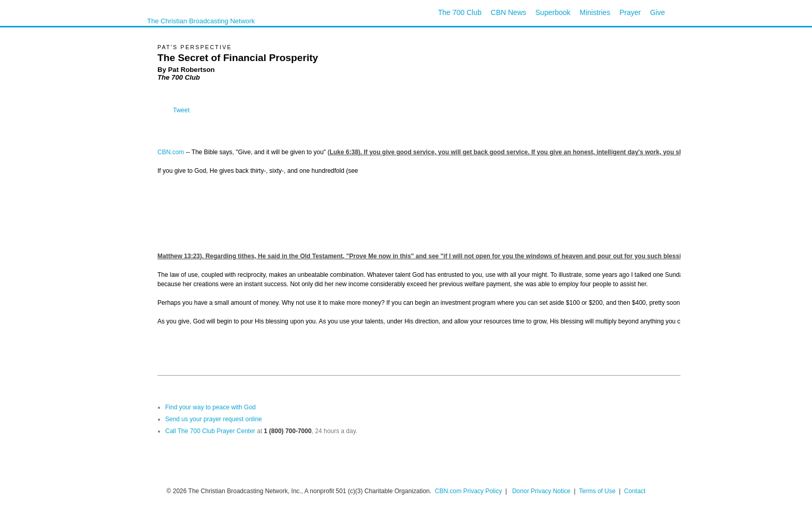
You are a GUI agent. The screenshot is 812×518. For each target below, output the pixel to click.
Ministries (595, 12)
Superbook (553, 12)
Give (657, 12)
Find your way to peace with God (211, 407)
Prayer (630, 12)
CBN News (509, 12)
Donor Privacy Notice (541, 491)
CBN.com (171, 152)
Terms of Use (598, 491)
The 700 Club (460, 12)
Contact (635, 491)
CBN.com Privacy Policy (468, 491)
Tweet (181, 110)
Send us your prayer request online (214, 419)
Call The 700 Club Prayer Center (210, 431)
